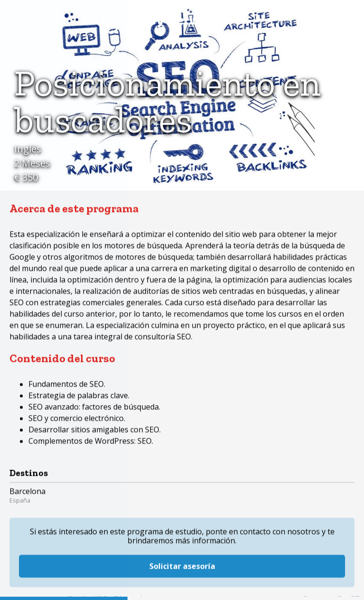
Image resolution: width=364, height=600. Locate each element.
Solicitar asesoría (182, 529)
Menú (343, 21)
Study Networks (165, 21)
